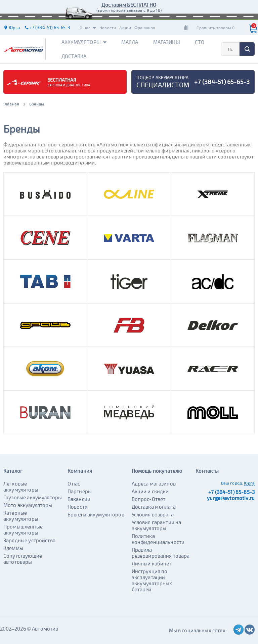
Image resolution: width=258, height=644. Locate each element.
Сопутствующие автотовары (23, 559)
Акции (125, 28)
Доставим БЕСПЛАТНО (129, 5)
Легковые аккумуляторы (21, 487)
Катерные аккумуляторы (21, 516)
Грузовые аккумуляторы (33, 497)
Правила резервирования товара (161, 553)
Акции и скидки (150, 491)
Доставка (74, 56)
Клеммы (13, 548)
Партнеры (80, 491)
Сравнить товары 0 (216, 28)
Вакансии (79, 499)
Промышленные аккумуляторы (23, 530)
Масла (130, 42)
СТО (200, 42)
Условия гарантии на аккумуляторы (157, 525)
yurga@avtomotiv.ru (231, 498)
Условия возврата (153, 514)
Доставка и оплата (154, 507)
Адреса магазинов (154, 484)
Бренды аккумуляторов (96, 514)
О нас (88, 28)
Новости (108, 28)
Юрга (249, 483)
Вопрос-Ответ (149, 499)
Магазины (167, 42)
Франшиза (145, 28)
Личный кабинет (152, 563)
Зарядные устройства (29, 540)
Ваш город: (232, 483)
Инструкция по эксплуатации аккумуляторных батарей (152, 580)
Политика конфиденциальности (158, 539)
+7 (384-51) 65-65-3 (231, 492)
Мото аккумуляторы (28, 505)
